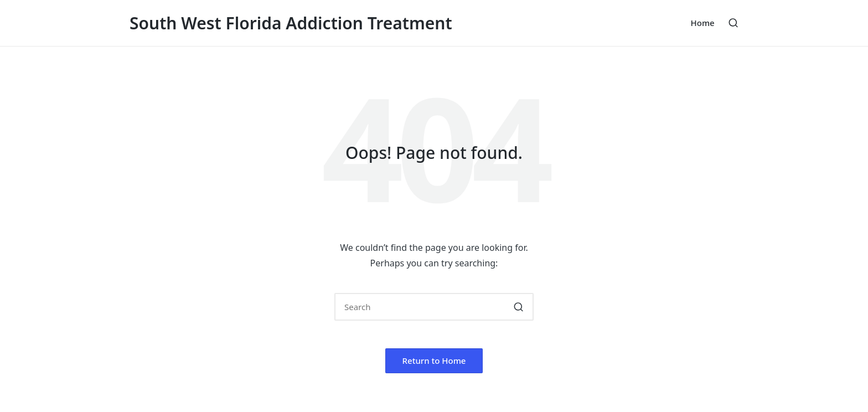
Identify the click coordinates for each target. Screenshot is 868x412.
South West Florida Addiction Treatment (291, 23)
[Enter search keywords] (434, 307)
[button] (518, 307)
